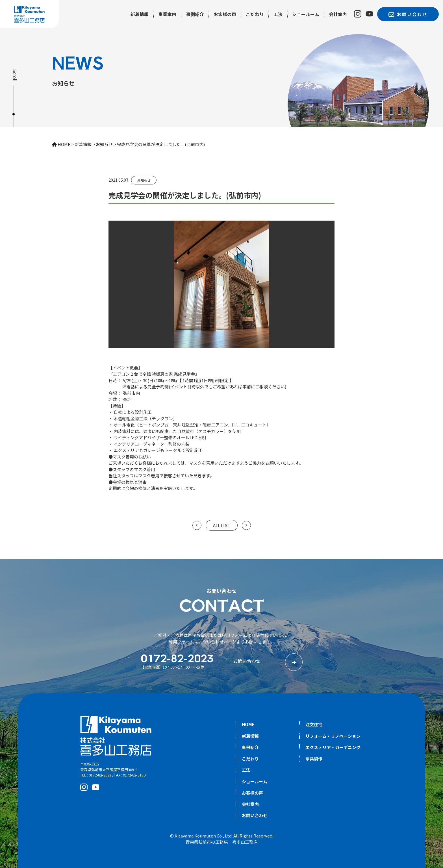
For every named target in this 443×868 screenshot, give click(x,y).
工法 (278, 14)
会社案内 (338, 14)
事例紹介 (195, 14)
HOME (248, 724)
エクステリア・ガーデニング (333, 747)
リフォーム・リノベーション (333, 736)
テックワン (162, 418)
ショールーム (306, 14)
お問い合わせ (255, 815)
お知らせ (144, 180)
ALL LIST (222, 525)
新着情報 (140, 14)
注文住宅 (314, 724)
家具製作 (314, 759)
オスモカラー (211, 431)
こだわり (255, 14)
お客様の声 (225, 14)
